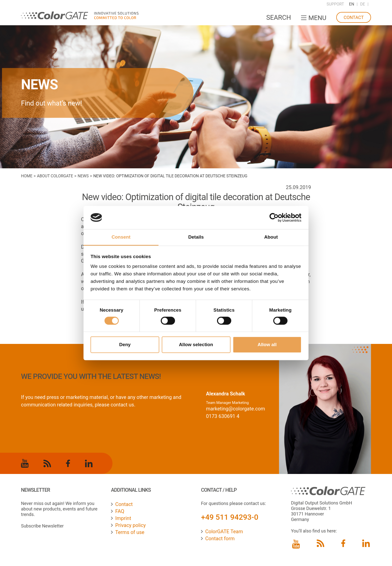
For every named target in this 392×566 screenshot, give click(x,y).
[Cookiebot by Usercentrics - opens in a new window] (280, 218)
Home (27, 176)
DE (363, 4)
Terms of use (130, 532)
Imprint (123, 518)
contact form (220, 430)
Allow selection (196, 345)
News (83, 176)
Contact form (220, 538)
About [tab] (271, 237)
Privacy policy (130, 525)
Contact (354, 17)
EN (352, 4)
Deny (125, 345)
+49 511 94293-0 (230, 517)
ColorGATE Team (224, 531)
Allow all (267, 345)
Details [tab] (196, 237)
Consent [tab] (121, 237)
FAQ (120, 511)
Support (335, 4)
